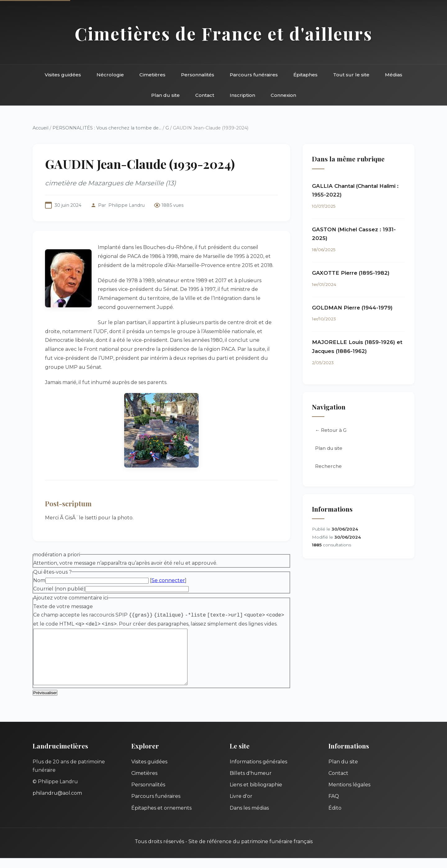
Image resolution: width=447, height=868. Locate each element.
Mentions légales (349, 795)
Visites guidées (63, 75)
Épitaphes (305, 75)
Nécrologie (110, 75)
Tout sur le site (351, 75)
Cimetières (152, 75)
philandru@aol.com (57, 803)
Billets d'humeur (251, 783)
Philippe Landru (126, 205)
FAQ (334, 806)
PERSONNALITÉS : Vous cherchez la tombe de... (107, 128)
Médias (394, 75)
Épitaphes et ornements (161, 818)
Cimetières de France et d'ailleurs (224, 33)
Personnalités (198, 75)
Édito (335, 818)
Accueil (41, 128)
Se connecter (168, 580)
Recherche (328, 466)
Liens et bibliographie (256, 795)
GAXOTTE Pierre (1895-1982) (351, 273)
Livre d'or (241, 806)
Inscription (242, 95)
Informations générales (258, 772)
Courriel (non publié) (59, 589)
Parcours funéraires (254, 75)
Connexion (283, 95)
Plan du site (165, 95)
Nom (39, 580)
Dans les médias (249, 818)
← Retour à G (331, 430)
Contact (205, 95)
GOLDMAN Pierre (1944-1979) (352, 308)
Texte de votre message (63, 606)
